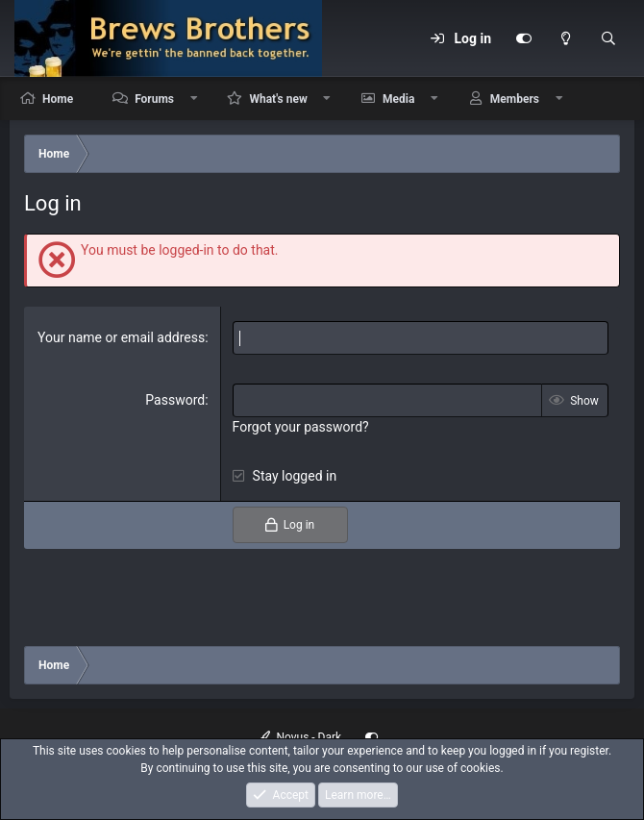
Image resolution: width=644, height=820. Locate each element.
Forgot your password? (301, 427)
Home (58, 99)
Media (398, 99)
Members (515, 99)
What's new (278, 99)
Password (175, 400)
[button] (194, 99)
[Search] (608, 38)
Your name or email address (121, 337)
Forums (154, 99)
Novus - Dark (300, 737)
